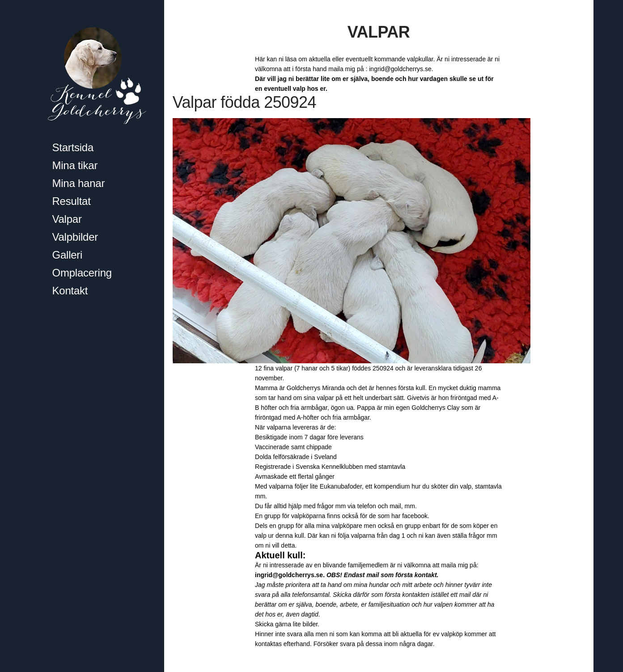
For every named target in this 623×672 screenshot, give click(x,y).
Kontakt (70, 291)
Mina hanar (79, 183)
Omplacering (82, 273)
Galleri (68, 255)
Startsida (73, 147)
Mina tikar (75, 165)
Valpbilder (75, 237)
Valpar (67, 219)
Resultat (72, 201)
